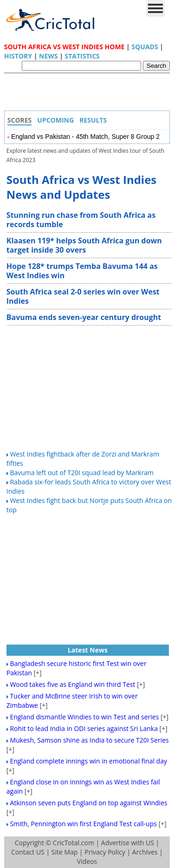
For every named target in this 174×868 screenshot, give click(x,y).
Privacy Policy (105, 852)
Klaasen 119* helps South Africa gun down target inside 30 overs (84, 245)
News (48, 56)
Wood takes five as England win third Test (72, 684)
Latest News (88, 650)
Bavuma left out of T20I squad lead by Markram (82, 473)
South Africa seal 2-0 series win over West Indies (83, 296)
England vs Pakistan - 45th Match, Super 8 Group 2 (85, 137)
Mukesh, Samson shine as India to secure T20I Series (89, 740)
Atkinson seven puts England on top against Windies (88, 803)
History (18, 56)
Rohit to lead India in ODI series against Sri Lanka (84, 728)
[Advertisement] (90, 94)
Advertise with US (128, 843)
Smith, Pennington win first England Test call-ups (83, 824)
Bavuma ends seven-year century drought (84, 317)
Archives (145, 852)
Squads (145, 47)
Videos (87, 861)
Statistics (82, 56)
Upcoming (55, 120)
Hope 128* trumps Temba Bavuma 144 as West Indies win (82, 271)
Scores (20, 120)
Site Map (65, 852)
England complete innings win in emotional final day (88, 761)
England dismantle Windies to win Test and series (84, 717)
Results (93, 120)
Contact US (28, 852)
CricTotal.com (74, 843)
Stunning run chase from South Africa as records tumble (81, 220)
